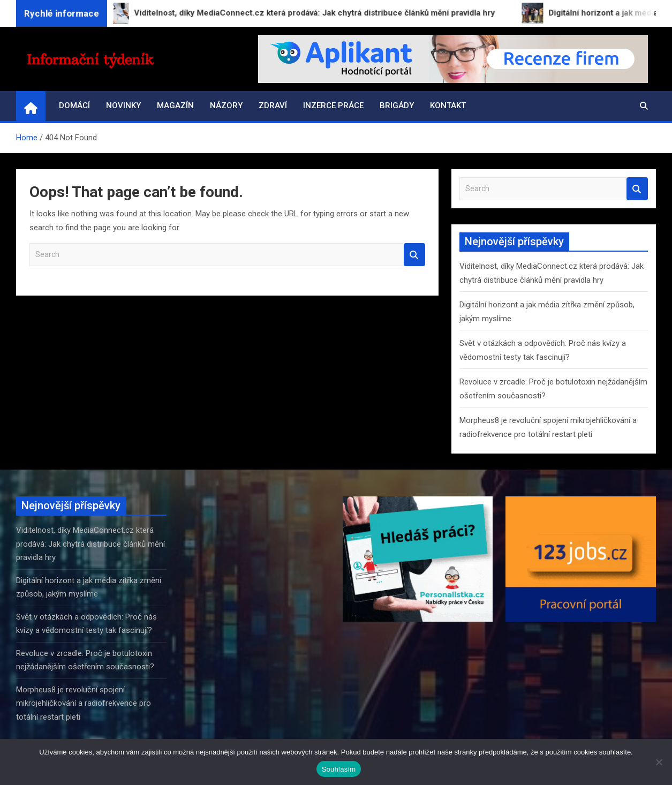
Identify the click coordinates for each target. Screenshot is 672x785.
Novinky (123, 105)
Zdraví (273, 105)
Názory (226, 105)
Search (414, 255)
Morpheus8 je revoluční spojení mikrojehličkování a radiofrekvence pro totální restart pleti (84, 703)
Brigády (397, 105)
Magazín (175, 105)
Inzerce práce (333, 105)
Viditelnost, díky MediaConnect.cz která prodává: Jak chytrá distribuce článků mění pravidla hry (90, 544)
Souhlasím (339, 769)
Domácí (74, 105)
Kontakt (448, 105)
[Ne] (659, 762)
